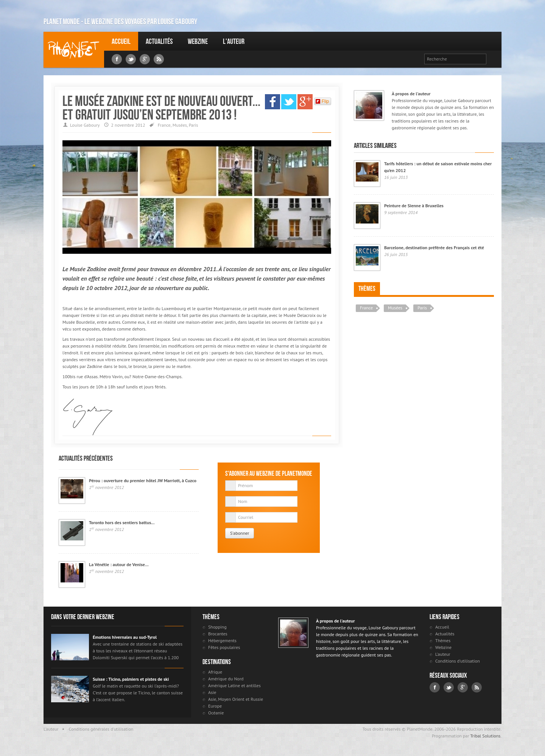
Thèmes (367, 289)
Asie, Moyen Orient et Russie (236, 699)
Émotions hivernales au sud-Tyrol (125, 637)
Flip (322, 101)
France (164, 125)
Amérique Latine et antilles (234, 685)
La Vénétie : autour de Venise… (119, 564)
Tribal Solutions (485, 736)
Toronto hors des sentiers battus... (122, 522)
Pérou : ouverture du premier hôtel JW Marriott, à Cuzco (143, 480)
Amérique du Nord (226, 679)
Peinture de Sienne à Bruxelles (414, 206)
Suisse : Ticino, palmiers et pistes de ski (131, 679)
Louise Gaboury (74, 50)
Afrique (215, 672)
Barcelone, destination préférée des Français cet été (434, 248)
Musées (180, 125)
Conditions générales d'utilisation (101, 729)
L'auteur (234, 41)
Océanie (216, 713)
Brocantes (218, 634)
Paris (194, 125)
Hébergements (222, 640)
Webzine (198, 41)
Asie (212, 692)
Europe (215, 706)
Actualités (159, 41)
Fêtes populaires (224, 647)
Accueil (121, 41)
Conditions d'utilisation (458, 661)
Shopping (217, 627)
